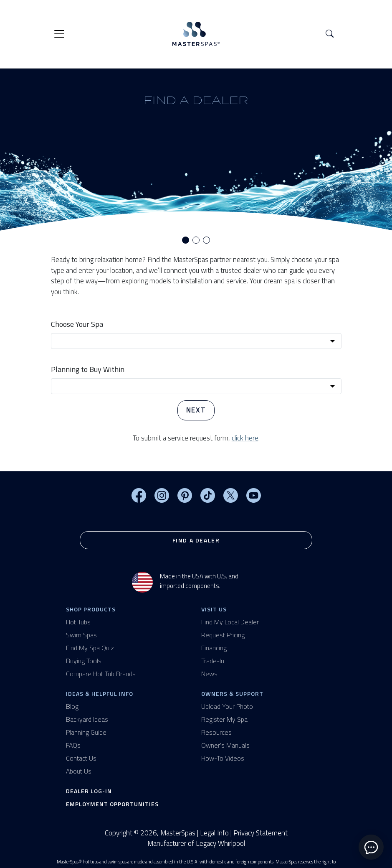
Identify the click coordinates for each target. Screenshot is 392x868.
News (209, 674)
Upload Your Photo (227, 706)
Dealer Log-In (89, 791)
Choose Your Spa (77, 324)
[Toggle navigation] (59, 34)
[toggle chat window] (371, 847)
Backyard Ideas (87, 719)
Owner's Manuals (225, 745)
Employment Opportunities (112, 804)
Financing (214, 648)
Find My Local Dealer (230, 622)
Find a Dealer (196, 540)
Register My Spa (224, 719)
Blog (72, 706)
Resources (216, 732)
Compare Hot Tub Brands (101, 674)
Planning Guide (86, 732)
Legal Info (214, 833)
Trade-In (213, 661)
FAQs (73, 745)
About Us (79, 771)
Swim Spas (81, 635)
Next (196, 410)
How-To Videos (223, 758)
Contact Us (81, 758)
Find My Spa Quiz (90, 648)
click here (245, 438)
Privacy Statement (260, 833)
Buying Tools (84, 661)
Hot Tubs (78, 622)
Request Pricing (223, 635)
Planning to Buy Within (88, 369)
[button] (330, 34)
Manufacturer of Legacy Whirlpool (196, 844)
